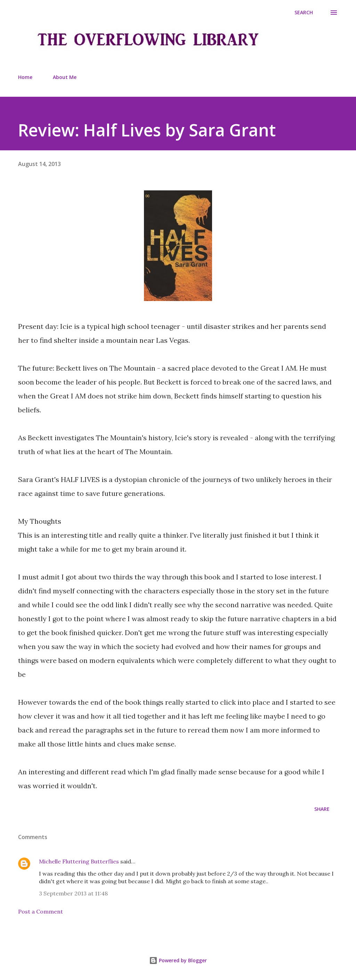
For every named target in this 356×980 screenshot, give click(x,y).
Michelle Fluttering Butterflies (79, 861)
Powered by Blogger (178, 960)
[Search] (304, 13)
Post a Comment (41, 911)
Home (25, 77)
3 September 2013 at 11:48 (73, 893)
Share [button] (322, 809)
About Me (65, 77)
